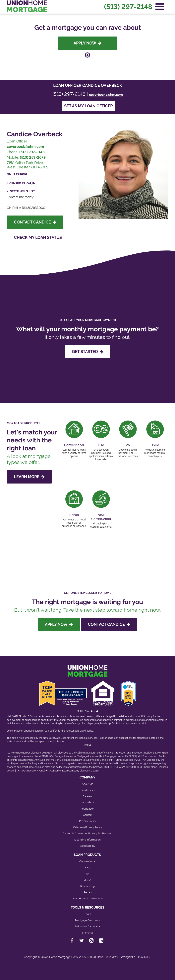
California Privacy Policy (88, 827)
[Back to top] (88, 969)
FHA (88, 868)
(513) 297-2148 (128, 7)
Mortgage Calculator (88, 920)
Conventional (87, 861)
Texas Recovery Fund (32, 771)
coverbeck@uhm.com (106, 95)
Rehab (88, 892)
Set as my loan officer (88, 106)
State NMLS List (22, 191)
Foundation (87, 809)
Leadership (88, 790)
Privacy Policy (87, 821)
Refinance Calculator (88, 926)
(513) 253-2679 (33, 157)
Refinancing (87, 886)
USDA (87, 880)
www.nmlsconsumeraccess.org (78, 716)
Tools (88, 914)
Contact (88, 815)
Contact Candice (35, 222)
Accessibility (88, 846)
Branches (87, 933)
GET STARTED (88, 352)
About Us (87, 784)
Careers (87, 796)
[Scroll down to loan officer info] (87, 55)
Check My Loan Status (38, 237)
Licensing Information (87, 840)
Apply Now (87, 43)
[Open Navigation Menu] (160, 7)
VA (88, 874)
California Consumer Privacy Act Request (87, 833)
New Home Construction (88, 898)
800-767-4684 (87, 711)
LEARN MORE (29, 477)
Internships (88, 802)
